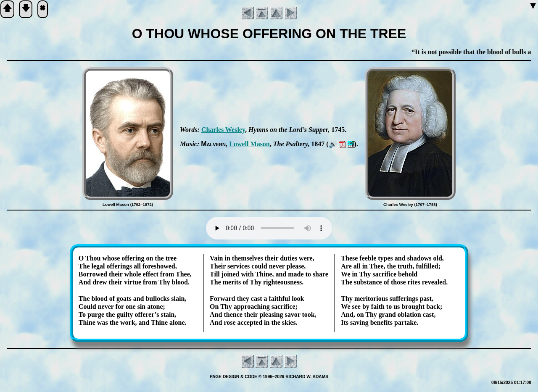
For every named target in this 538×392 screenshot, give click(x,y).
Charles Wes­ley (223, 130)
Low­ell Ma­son (249, 144)
